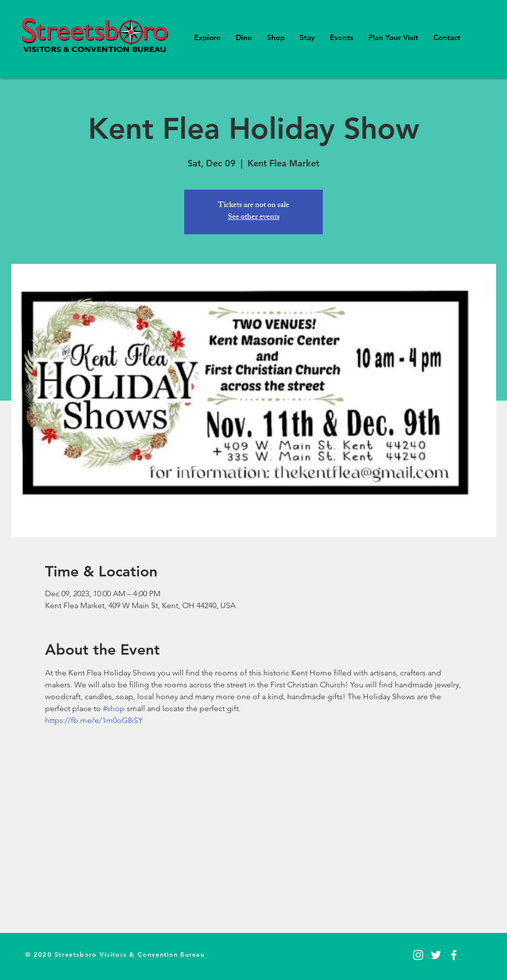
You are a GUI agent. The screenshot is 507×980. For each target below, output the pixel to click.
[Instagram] (418, 955)
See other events (254, 218)
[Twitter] (436, 955)
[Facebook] (454, 955)
